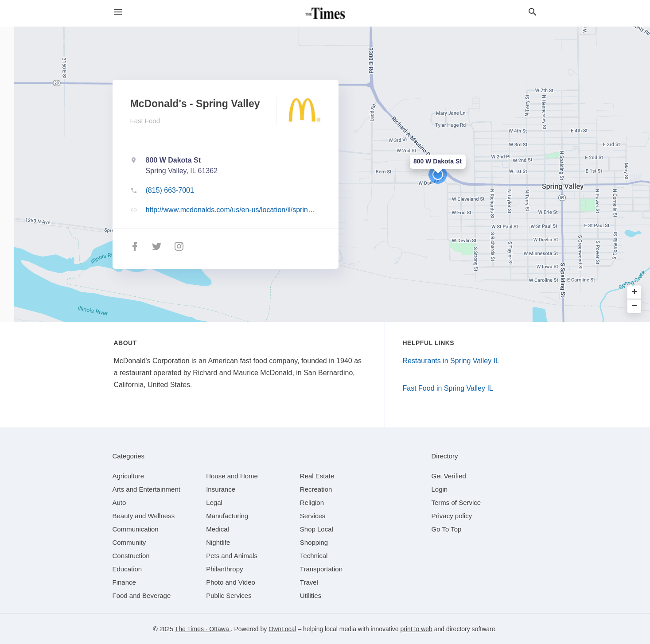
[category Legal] (214, 502)
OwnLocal (282, 629)
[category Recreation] (316, 489)
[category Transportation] (321, 569)
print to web (416, 629)
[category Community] (129, 542)
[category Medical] (218, 529)
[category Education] (127, 569)
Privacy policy (452, 516)
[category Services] (313, 516)
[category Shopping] (314, 542)
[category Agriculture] (128, 476)
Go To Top (447, 529)
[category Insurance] (221, 489)
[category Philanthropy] (224, 569)
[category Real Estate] (317, 476)
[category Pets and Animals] (232, 556)
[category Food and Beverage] (142, 596)
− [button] (635, 306)
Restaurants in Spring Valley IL (451, 361)
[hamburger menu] (118, 12)
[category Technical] (314, 556)
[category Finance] (124, 582)
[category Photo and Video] (231, 582)
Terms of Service (456, 502)
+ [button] (635, 293)
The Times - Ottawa (203, 629)
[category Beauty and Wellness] (144, 516)
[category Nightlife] (218, 542)
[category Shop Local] (317, 529)
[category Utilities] (311, 596)
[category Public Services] (229, 596)
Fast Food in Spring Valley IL (448, 388)
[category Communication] (136, 529)
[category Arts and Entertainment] (146, 489)
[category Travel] (309, 582)
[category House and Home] (232, 476)
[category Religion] (312, 502)
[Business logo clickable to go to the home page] (325, 13)
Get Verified (449, 476)
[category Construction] (131, 556)
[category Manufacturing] (227, 516)
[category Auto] (119, 502)
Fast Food (145, 121)
